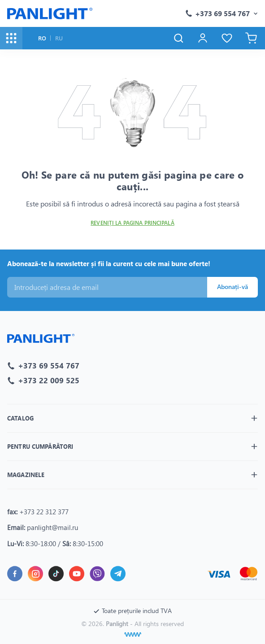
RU (59, 38)
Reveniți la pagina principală (132, 223)
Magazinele (26, 475)
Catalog (20, 418)
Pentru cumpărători (40, 446)
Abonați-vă (232, 287)
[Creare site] (133, 635)
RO (42, 38)
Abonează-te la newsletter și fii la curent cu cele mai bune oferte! (109, 263)
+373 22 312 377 (44, 512)
